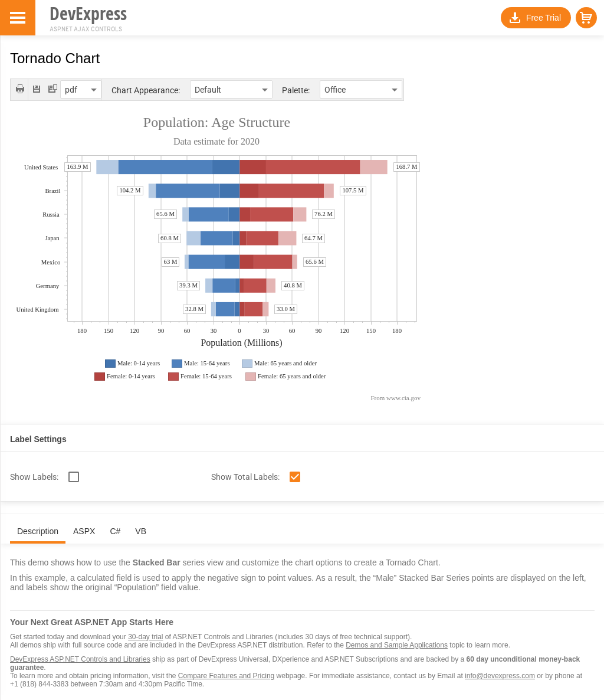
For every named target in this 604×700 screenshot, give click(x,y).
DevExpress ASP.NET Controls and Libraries (80, 659)
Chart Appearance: (146, 90)
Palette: (296, 90)
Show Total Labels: (245, 477)
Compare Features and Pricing (226, 676)
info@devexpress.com (500, 676)
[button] (586, 18)
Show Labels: (34, 477)
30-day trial (145, 637)
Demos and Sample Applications (397, 645)
